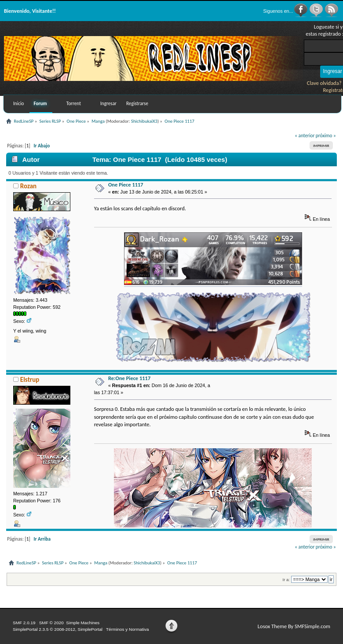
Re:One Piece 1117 (129, 378)
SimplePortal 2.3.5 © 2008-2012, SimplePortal (58, 629)
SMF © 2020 (51, 623)
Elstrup (30, 380)
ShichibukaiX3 (144, 121)
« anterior (305, 135)
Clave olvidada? (324, 83)
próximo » (326, 135)
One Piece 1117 (126, 185)
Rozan (28, 186)
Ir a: (286, 580)
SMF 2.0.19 (24, 623)
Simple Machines (83, 623)
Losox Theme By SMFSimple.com (294, 626)
